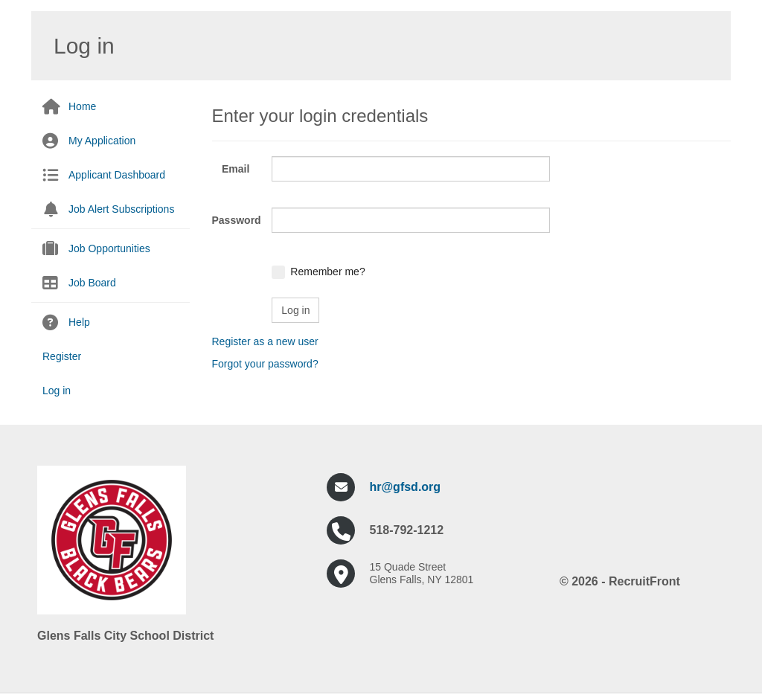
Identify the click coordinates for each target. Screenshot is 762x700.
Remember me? (327, 272)
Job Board (92, 283)
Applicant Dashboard (117, 175)
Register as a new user (265, 341)
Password (237, 220)
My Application (102, 141)
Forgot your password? (265, 364)
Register (62, 356)
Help (79, 322)
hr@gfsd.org (406, 487)
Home (82, 106)
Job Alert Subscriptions (121, 209)
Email (236, 169)
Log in (57, 391)
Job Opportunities (109, 248)
